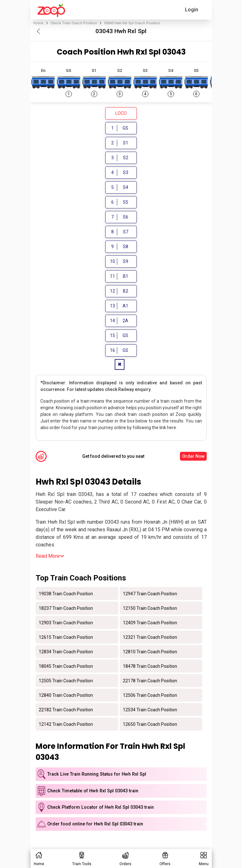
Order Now (193, 456)
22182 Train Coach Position (66, 709)
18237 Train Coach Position (66, 608)
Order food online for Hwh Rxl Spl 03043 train (95, 824)
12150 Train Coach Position (150, 608)
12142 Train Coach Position (66, 724)
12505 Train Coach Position (66, 680)
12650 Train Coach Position (150, 724)
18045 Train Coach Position (66, 666)
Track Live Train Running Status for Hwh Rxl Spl (97, 774)
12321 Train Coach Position (150, 637)
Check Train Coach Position (74, 23)
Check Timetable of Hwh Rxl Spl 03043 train (93, 791)
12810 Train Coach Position (150, 651)
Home (38, 23)
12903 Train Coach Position (66, 622)
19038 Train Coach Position (66, 593)
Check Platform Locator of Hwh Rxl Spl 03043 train (101, 807)
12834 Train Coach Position (66, 651)
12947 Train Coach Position (150, 593)
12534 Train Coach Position (150, 709)
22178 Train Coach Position (150, 680)
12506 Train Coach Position (150, 695)
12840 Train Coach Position (66, 695)
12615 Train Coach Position (66, 637)
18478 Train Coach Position (150, 666)
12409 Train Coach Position (150, 622)
